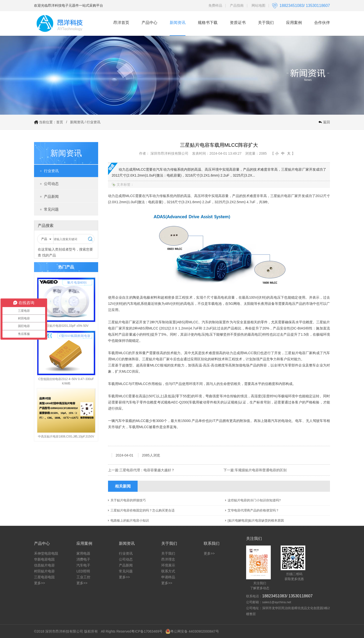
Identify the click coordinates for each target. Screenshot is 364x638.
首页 (60, 122)
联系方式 (168, 571)
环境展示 (168, 565)
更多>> (39, 583)
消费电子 (83, 559)
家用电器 (83, 553)
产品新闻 (51, 196)
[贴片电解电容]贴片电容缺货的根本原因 (256, 520)
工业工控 (83, 577)
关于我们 (266, 23)
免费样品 (215, 5)
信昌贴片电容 (44, 565)
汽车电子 (83, 565)
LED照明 (83, 571)
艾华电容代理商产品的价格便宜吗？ (253, 510)
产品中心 (149, 23)
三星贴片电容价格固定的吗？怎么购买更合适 (143, 510)
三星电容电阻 (44, 577)
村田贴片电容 (44, 571)
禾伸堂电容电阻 (46, 553)
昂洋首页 (121, 23)
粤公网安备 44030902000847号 (192, 631)
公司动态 (51, 184)
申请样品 (168, 577)
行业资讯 (93, 122)
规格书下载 (208, 23)
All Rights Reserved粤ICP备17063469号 (132, 631)
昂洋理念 (168, 559)
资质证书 (238, 23)
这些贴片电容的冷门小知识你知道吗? (254, 500)
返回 (327, 122)
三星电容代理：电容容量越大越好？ (147, 470)
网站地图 (258, 5)
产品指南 (237, 5)
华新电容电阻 (44, 559)
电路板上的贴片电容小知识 (130, 520)
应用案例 (294, 23)
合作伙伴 (322, 23)
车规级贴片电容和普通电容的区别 (261, 470)
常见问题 (51, 209)
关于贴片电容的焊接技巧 (128, 500)
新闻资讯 (178, 23)
